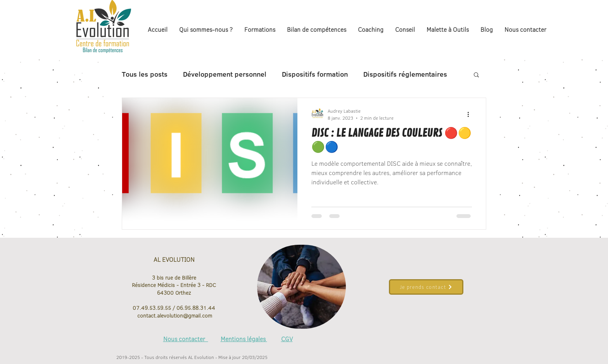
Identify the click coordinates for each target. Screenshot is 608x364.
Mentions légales (244, 339)
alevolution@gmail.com (185, 316)
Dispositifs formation (315, 74)
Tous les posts (145, 74)
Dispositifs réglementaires (405, 74)
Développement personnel (225, 74)
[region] (301, 287)
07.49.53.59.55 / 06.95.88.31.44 (174, 308)
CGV (287, 339)
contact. (146, 316)
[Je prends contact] (426, 287)
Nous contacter (186, 339)
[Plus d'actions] (471, 114)
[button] (476, 75)
